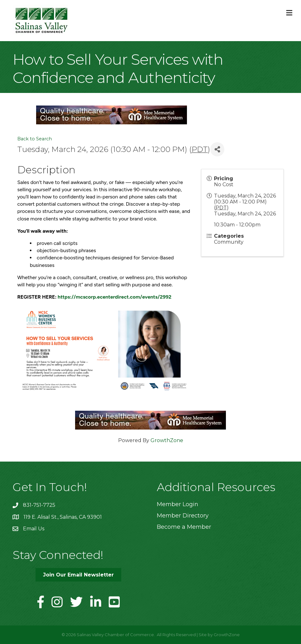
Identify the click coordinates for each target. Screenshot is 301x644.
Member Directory (183, 516)
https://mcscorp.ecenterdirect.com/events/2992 (115, 297)
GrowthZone (167, 440)
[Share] (217, 149)
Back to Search (35, 139)
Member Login (178, 504)
